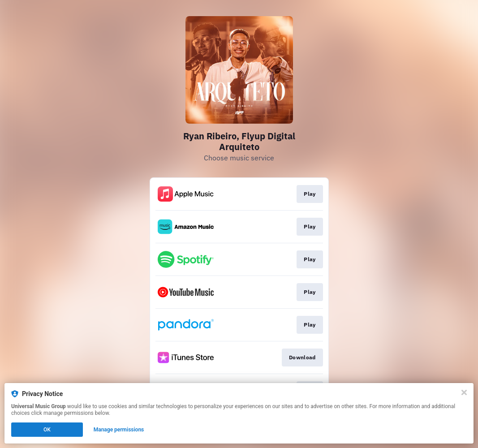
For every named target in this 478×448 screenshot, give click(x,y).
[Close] (464, 392)
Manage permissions (119, 430)
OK (47, 430)
